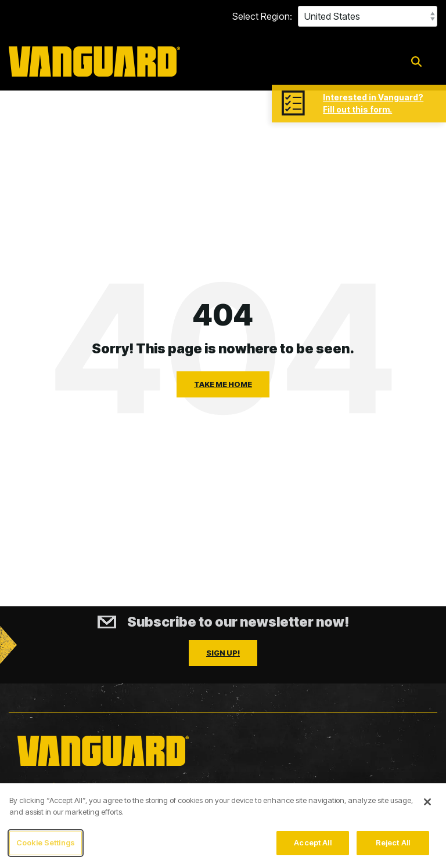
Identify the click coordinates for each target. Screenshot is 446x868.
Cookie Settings (46, 843)
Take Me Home (223, 384)
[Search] (416, 62)
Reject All (393, 843)
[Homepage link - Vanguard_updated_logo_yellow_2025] (103, 767)
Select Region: (262, 16)
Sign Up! (223, 653)
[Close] (427, 802)
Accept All (312, 843)
